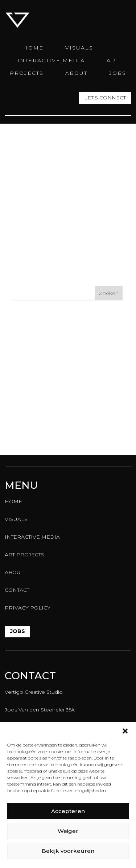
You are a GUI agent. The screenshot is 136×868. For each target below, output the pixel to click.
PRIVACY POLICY (28, 608)
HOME (33, 48)
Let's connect (105, 98)
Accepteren (68, 811)
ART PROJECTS (24, 555)
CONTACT (17, 590)
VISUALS (79, 48)
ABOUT (76, 73)
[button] (125, 731)
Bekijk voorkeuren (68, 851)
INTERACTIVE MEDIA (51, 60)
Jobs (18, 631)
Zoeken (109, 293)
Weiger (68, 831)
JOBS (118, 73)
